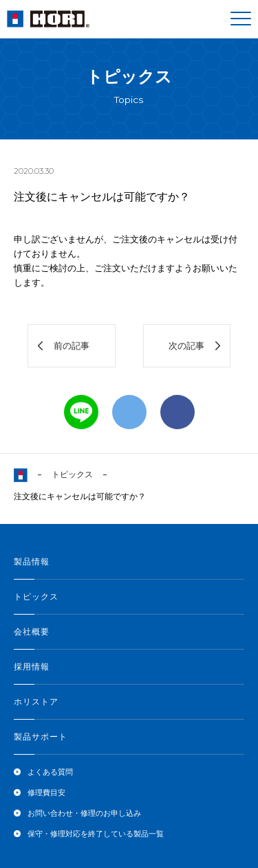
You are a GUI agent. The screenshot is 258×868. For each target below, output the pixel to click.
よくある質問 (50, 772)
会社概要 (32, 632)
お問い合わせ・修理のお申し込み (84, 813)
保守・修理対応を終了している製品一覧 (96, 834)
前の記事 (72, 346)
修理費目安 (46, 792)
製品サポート (41, 737)
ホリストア (36, 702)
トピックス (72, 475)
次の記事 (186, 346)
